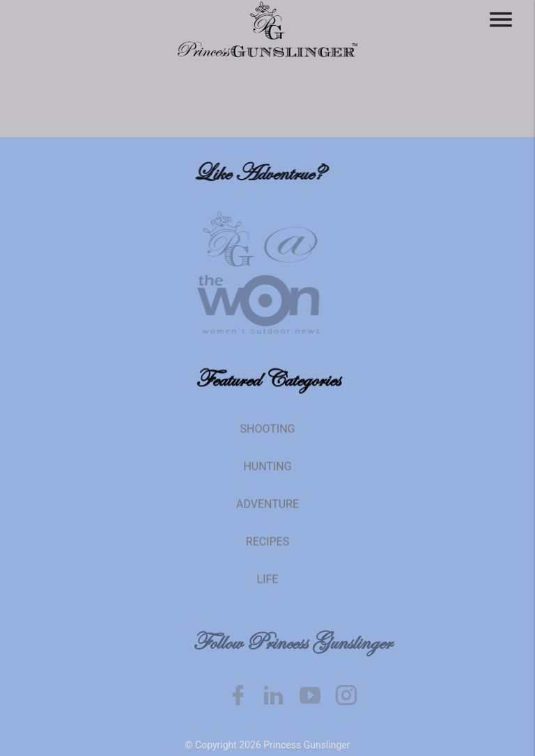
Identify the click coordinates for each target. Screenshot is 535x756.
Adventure (267, 512)
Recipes (267, 550)
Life (268, 587)
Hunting (267, 474)
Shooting (268, 437)
